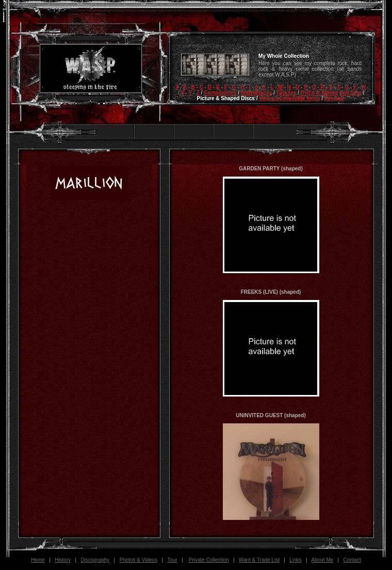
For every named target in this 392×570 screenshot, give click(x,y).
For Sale (334, 98)
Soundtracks (257, 93)
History (63, 560)
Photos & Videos (138, 560)
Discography (95, 560)
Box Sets (350, 93)
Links (295, 560)
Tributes (287, 93)
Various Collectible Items (289, 98)
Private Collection (209, 560)
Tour (172, 560)
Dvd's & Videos (319, 93)
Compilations (220, 93)
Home (38, 560)
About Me (322, 560)
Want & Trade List (259, 560)
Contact (352, 560)
